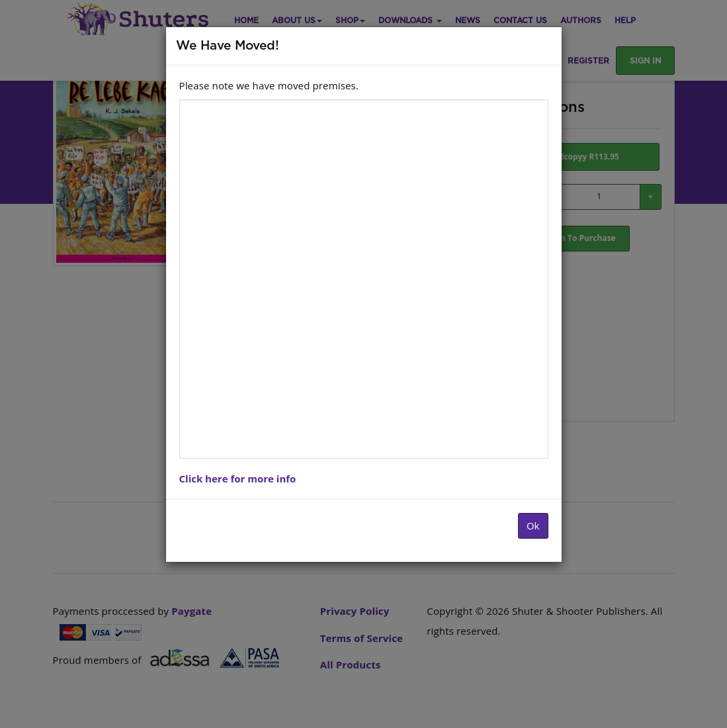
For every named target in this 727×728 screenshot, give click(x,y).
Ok (533, 525)
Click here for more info (238, 478)
